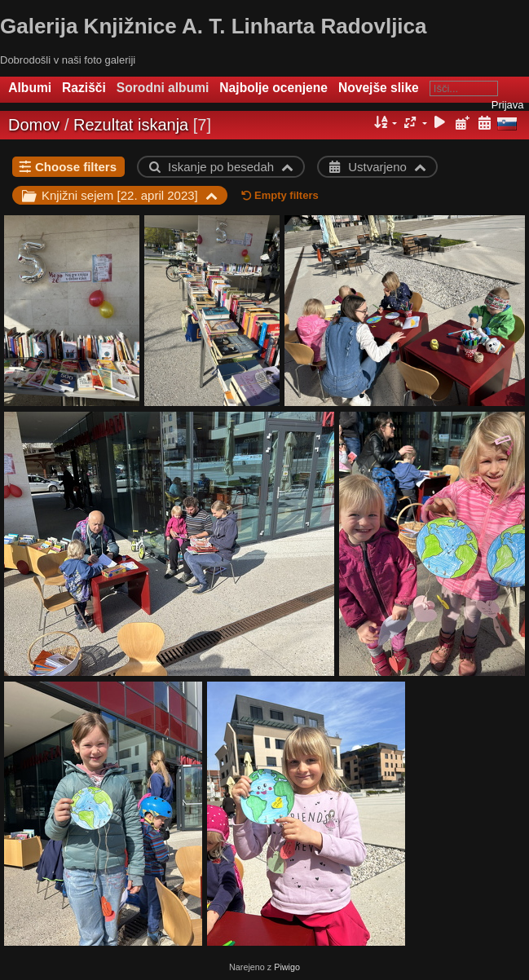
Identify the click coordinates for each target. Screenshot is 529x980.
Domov (34, 125)
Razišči (84, 88)
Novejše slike (379, 88)
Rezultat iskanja (131, 125)
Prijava (508, 105)
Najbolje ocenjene (273, 88)
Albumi (30, 88)
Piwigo (287, 967)
